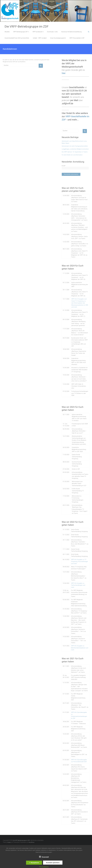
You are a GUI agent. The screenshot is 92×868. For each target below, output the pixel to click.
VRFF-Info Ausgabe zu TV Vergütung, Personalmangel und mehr (79, 562)
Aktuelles (7, 32)
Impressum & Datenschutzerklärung (71, 32)
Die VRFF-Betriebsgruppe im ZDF (27, 26)
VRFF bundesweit (37, 32)
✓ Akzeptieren (34, 863)
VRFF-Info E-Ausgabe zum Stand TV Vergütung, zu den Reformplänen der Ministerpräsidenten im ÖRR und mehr (80, 303)
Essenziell (44, 857)
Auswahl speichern (53, 863)
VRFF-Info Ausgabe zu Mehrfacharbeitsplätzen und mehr (80, 648)
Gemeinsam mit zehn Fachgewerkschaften (75, 146)
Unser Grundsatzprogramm (58, 38)
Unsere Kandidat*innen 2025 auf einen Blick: (17, 38)
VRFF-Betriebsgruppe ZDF (20, 32)
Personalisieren (44, 867)
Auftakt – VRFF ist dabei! (40, 38)
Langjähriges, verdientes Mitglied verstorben (75, 149)
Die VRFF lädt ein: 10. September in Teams (75, 152)
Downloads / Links (52, 32)
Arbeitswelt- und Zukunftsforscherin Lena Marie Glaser (74, 142)
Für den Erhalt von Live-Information (72, 155)
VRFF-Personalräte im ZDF (77, 38)
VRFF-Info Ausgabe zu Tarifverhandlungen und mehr (78, 585)
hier (64, 73)
